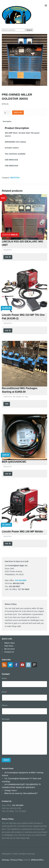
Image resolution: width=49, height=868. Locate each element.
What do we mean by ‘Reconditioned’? (21, 793)
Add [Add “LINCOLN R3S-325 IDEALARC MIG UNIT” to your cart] (7, 257)
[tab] (7, 122)
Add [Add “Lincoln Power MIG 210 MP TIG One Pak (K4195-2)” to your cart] (7, 330)
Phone (5, 705)
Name (5, 678)
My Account (9, 649)
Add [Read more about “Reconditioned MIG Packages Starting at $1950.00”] (7, 404)
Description (7, 121)
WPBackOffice (37, 860)
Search (29, 30)
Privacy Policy (17, 860)
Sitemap (6, 860)
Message (6, 719)
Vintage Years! (11, 790)
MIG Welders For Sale (20, 397)
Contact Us (9, 652)
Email (5, 692)
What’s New (9, 643)
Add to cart (18, 112)
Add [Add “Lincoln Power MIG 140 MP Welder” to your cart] (7, 544)
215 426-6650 (18, 805)
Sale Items (9, 646)
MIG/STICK (15, 178)
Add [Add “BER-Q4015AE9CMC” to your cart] (7, 474)
